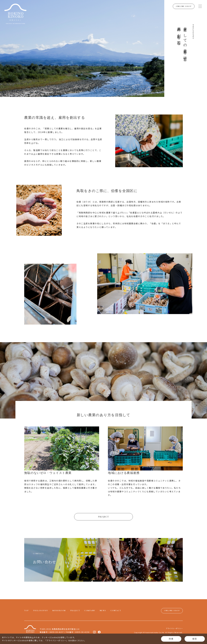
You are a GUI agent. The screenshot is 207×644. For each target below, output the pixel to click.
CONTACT (116, 611)
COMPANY (90, 611)
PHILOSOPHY (41, 611)
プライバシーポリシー (56, 640)
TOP (26, 611)
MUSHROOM (59, 611)
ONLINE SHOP (184, 6)
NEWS (103, 611)
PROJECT (103, 517)
